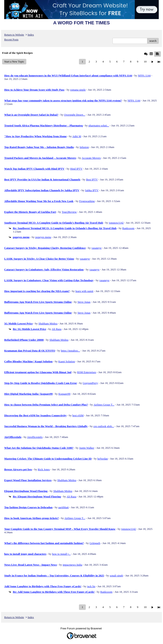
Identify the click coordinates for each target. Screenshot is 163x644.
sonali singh (116, 575)
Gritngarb (95, 543)
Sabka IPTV (92, 190)
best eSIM (78, 415)
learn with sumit (84, 291)
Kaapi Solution (67, 361)
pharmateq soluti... (99, 125)
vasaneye (97, 248)
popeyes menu (43, 237)
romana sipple (78, 90)
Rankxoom (128, 228)
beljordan (103, 459)
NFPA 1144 (144, 75)
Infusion (84, 147)
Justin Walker (87, 448)
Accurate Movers (91, 158)
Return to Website (14, 35)
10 (145, 62)
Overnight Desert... (75, 115)
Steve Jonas (84, 302)
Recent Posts (11, 39)
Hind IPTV (76, 169)
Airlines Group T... (104, 405)
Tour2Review (69, 212)
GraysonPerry (90, 383)
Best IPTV (92, 179)
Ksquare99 (64, 394)
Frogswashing (87, 201)
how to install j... (61, 554)
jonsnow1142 (116, 223)
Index (31, 35)
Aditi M (77, 136)
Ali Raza (57, 329)
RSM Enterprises (87, 372)
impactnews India (72, 565)
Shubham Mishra (48, 323)
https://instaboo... (70, 351)
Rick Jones (44, 469)
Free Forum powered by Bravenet (81, 628)
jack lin (91, 586)
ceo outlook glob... (104, 426)
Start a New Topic (14, 62)
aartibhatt (64, 507)
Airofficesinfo (35, 437)
